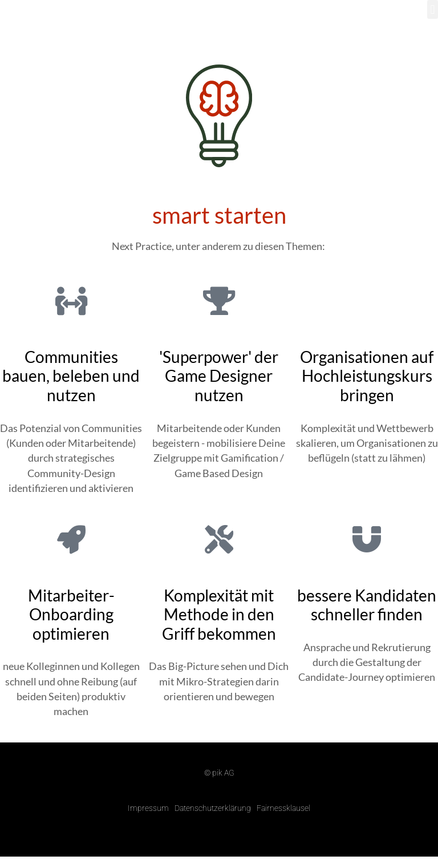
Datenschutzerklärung (213, 808)
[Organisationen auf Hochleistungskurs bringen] (367, 301)
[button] (433, 9)
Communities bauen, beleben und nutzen (71, 376)
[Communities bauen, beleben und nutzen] (71, 301)
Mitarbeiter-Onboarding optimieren (71, 614)
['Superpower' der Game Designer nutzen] (219, 301)
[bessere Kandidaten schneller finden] (367, 539)
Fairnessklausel (283, 808)
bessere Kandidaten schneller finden (367, 605)
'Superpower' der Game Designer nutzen (219, 376)
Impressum (148, 808)
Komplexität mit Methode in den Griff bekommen (219, 614)
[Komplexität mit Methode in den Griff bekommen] (219, 539)
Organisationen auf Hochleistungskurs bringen (367, 376)
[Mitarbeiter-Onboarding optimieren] (71, 539)
